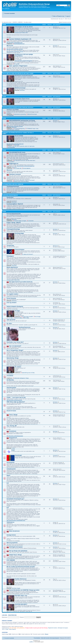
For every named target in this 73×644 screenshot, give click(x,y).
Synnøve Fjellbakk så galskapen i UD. (20, 39)
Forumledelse (37, 638)
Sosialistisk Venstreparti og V (15, 499)
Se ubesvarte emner (7, 22)
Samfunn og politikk (13, 110)
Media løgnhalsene (12, 267)
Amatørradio (10, 246)
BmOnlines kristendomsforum (24, 76)
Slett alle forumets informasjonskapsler (50, 638)
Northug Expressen (25, 327)
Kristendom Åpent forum (22, 99)
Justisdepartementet (13, 186)
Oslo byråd (16, 145)
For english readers (12, 294)
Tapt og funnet (11, 320)
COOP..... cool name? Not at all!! (16, 398)
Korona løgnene (27, 168)
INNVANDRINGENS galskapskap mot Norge (22, 120)
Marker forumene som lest (65, 22)
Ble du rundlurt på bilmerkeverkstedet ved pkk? (21, 567)
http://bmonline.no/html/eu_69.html (15, 49)
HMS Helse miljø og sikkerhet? (16, 402)
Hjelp (55, 16)
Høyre (8, 475)
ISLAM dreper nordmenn (13, 130)
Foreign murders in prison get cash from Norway (36, 628)
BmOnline (55, 27)
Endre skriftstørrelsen (69, 13)
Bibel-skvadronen (14, 531)
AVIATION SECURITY (21, 604)
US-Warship (10, 380)
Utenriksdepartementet (19, 44)
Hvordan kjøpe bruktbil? (27, 317)
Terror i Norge (13, 415)
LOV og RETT (11, 162)
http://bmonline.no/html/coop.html (14, 400)
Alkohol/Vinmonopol (32, 114)
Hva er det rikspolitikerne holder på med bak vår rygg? (18, 107)
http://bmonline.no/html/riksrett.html (15, 436)
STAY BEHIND (11, 560)
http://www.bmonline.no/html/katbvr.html (16, 520)
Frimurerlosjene (20, 250)
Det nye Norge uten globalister (18, 551)
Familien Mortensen (21, 579)
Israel (13, 450)
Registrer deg (61, 16)
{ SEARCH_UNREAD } (18, 22)
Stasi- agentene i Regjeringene (18, 66)
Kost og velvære (12, 303)
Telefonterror (11, 522)
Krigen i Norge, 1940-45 (14, 223)
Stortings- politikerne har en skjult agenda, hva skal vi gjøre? (18, 133)
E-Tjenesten (31, 221)
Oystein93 (55, 456)
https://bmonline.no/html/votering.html (23, 61)
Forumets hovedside (10, 13)
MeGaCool (55, 246)
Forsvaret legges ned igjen (20, 221)
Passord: (22, 617)
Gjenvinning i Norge (13, 358)
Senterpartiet (11, 462)
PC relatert (18, 367)
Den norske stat (18, 168)
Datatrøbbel (11, 374)
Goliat (13, 448)
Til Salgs (17, 311)
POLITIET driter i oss (21, 595)
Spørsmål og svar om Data (28, 373)
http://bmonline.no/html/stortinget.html (26, 166)
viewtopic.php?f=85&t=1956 (21, 33)
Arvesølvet (10, 376)
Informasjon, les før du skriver (24, 27)
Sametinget (18, 455)
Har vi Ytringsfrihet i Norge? (15, 350)
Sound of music (11, 411)
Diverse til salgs (18, 318)
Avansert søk (67, 7)
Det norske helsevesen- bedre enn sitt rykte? (24, 180)
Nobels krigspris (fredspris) (15, 306)
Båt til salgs (26, 318)
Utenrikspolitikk (11, 147)
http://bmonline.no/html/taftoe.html (15, 43)
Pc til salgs (10, 318)
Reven (47, 634)
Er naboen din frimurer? (28, 254)
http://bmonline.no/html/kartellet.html (15, 144)
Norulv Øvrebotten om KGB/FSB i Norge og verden (24, 590)
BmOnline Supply (16, 588)
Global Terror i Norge (15, 555)
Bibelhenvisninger (20, 88)
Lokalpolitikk (11, 115)
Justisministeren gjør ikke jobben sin (13, 184)
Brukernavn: (5, 617)
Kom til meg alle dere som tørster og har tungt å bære (18, 74)
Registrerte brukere (53, 628)
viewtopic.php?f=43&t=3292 (13, 280)
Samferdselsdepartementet (10, 195)
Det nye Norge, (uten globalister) (17, 628)
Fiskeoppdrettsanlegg (13, 229)
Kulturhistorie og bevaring (20, 114)
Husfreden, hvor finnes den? (15, 342)
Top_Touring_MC (12, 426)
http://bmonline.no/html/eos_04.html (15, 51)
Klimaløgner (10, 256)
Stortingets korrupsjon (16, 547)
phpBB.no (32, 642)
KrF (8, 508)
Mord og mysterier (12, 543)
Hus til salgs (38, 317)
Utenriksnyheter (11, 388)
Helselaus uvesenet (15, 174)
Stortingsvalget (19, 233)
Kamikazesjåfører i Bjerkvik (15, 204)
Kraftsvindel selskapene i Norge (21, 378)
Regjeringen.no (14, 164)
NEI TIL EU (10, 46)
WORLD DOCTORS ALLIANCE (21, 181)
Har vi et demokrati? (15, 346)
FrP (8, 483)
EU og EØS (17, 64)
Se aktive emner (28, 22)
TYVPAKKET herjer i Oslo (32, 129)
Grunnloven (13, 431)
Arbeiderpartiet (11, 469)
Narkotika (10, 181)
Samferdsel (10, 197)
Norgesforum (13, 438)
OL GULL (9, 323)
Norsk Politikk (19, 136)
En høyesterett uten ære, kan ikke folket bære (24, 161)
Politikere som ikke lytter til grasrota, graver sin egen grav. (21, 146)
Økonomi (9, 170)
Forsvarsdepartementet (14, 214)
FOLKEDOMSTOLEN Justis (17, 152)
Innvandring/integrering (19, 129)
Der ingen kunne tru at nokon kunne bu (21, 282)
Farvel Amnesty (11, 298)
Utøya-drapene (12, 629)
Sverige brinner (11, 535)
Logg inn (68, 16)
